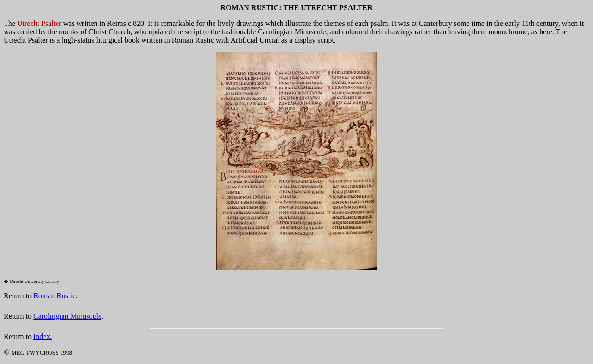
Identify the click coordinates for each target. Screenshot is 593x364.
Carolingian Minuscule (67, 316)
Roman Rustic (54, 296)
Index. (43, 336)
